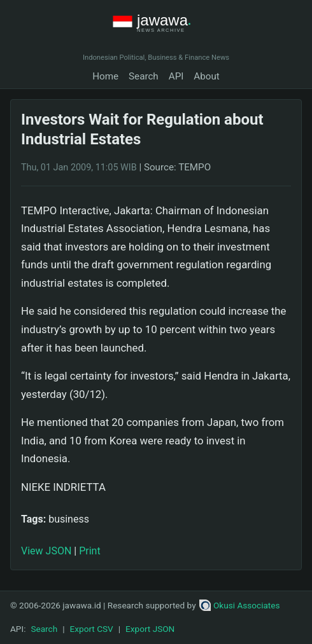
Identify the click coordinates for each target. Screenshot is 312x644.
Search (144, 76)
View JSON (46, 551)
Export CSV (92, 629)
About (206, 76)
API (176, 76)
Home (105, 76)
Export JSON (150, 629)
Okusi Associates (240, 605)
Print (89, 551)
